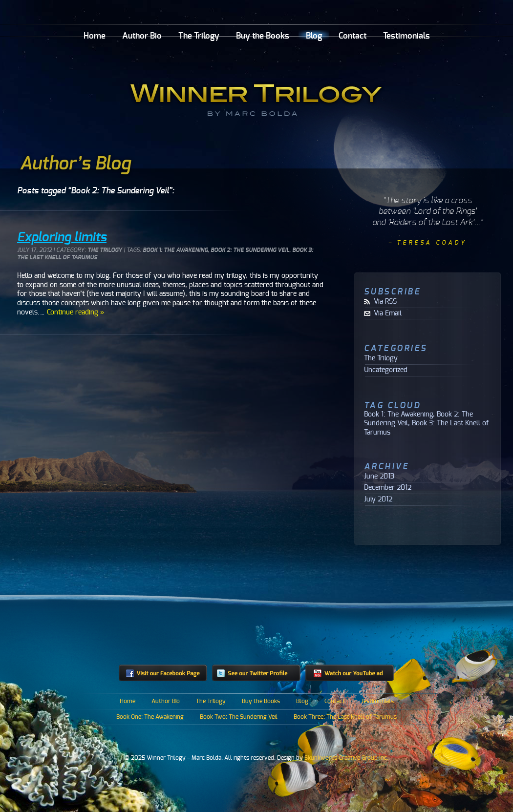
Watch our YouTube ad (350, 673)
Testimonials (406, 36)
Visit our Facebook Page (163, 673)
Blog (314, 36)
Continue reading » (75, 312)
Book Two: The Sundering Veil (239, 717)
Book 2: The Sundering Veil (250, 250)
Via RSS (385, 302)
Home (95, 36)
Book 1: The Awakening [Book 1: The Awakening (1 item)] (398, 414)
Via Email (388, 313)
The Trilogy (199, 36)
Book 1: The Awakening (175, 250)
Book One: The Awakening (150, 717)
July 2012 (378, 500)
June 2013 (379, 477)
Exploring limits (62, 237)
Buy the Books (263, 36)
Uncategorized (386, 370)
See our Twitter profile (256, 673)
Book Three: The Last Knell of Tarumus (345, 717)
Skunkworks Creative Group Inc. (346, 758)
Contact (353, 36)
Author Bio (142, 36)
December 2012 (388, 488)
